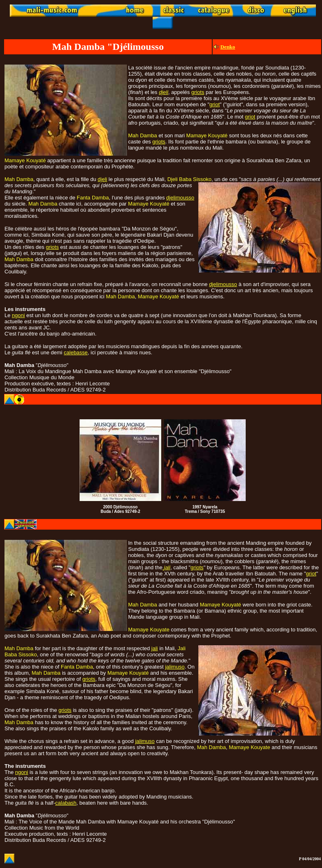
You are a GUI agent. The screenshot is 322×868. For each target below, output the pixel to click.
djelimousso (180, 198)
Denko (228, 47)
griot (214, 104)
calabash (66, 803)
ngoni (18, 315)
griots (198, 92)
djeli (163, 92)
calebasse (76, 352)
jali (155, 648)
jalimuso (175, 667)
